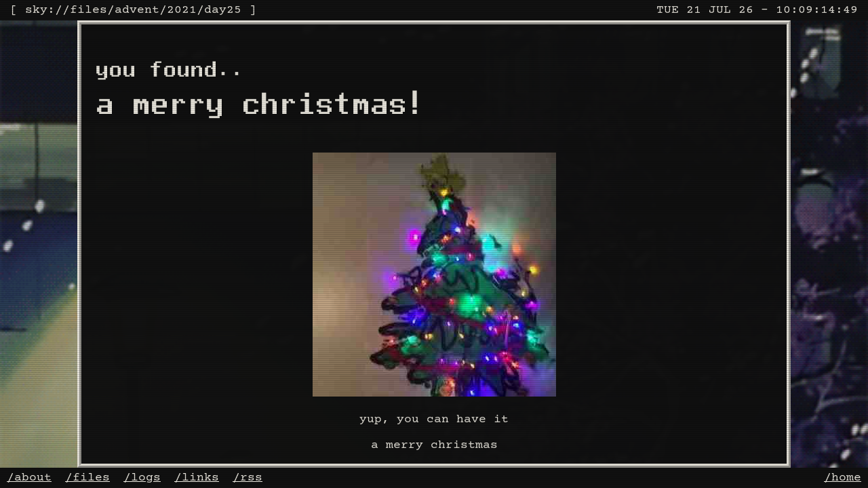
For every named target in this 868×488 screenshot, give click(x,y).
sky (36, 10)
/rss (248, 478)
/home (843, 478)
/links (197, 478)
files (88, 10)
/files (87, 478)
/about (29, 478)
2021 (182, 10)
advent (137, 10)
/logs (142, 478)
